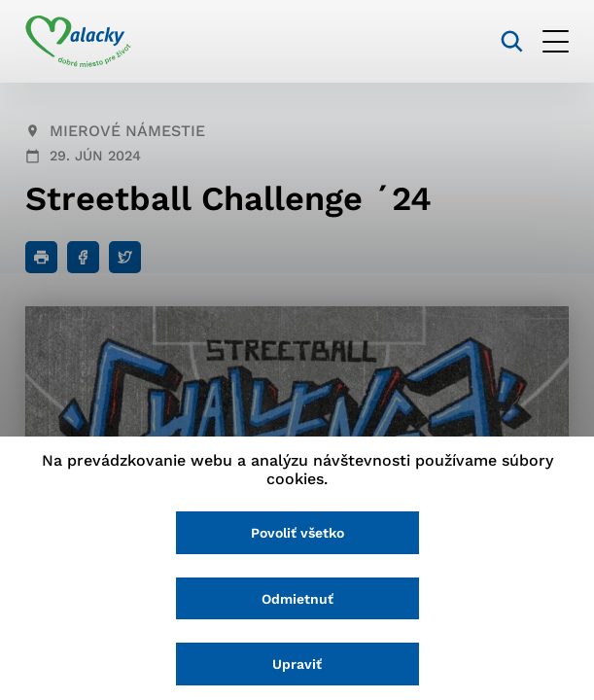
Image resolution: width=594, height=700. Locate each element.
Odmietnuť (297, 599)
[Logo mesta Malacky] (78, 42)
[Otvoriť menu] (556, 41)
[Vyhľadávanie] (512, 41)
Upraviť (297, 664)
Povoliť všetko (297, 533)
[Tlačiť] (41, 257)
